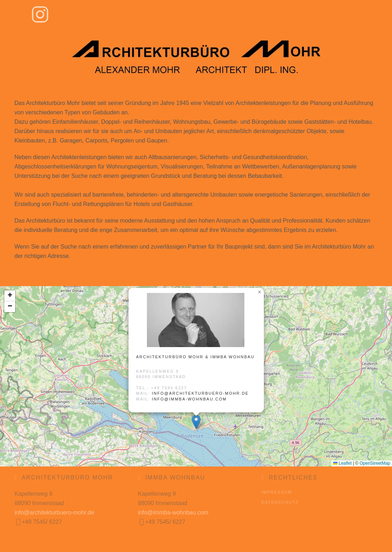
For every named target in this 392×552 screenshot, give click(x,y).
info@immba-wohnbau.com (189, 399)
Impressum (277, 492)
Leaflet (342, 463)
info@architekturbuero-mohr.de (200, 393)
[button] (196, 422)
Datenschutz (280, 502)
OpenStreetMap (375, 463)
